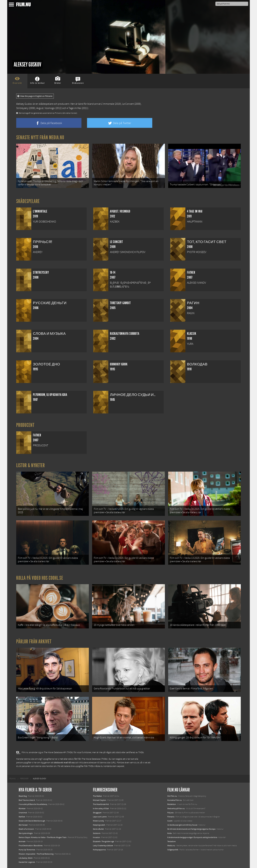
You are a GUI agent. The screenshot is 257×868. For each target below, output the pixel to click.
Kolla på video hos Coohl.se (40, 578)
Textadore (171, 841)
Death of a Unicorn (26, 829)
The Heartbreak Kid (101, 804)
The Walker (97, 796)
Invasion (97, 837)
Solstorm (97, 833)
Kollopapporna (99, 850)
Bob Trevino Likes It (27, 800)
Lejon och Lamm (100, 817)
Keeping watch (99, 825)
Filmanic (171, 817)
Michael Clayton (100, 800)
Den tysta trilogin (26, 833)
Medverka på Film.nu (176, 809)
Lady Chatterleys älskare (103, 846)
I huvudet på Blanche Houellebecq (33, 804)
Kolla (169, 833)
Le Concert (128, 104)
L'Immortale (108, 104)
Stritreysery (22, 108)
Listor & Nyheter (31, 465)
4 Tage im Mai (74, 108)
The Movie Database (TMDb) (95, 759)
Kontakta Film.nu (175, 800)
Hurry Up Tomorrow (27, 850)
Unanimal (23, 813)
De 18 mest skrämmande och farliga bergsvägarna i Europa (191, 829)
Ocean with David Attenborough (32, 821)
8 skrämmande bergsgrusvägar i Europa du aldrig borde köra (192, 837)
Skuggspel (97, 813)
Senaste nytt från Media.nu (40, 137)
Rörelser (22, 809)
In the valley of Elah (101, 809)
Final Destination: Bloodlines (31, 846)
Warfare (22, 817)
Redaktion (172, 804)
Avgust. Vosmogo (46, 108)
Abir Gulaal (23, 825)
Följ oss (170, 813)
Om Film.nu (172, 796)
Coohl (170, 821)
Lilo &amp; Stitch (26, 858)
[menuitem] (13, 779)
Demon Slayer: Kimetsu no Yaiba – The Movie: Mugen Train (43, 837)
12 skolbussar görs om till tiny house (182, 825)
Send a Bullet (98, 829)
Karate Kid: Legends (27, 862)
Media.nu (171, 846)
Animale (22, 841)
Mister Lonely (99, 821)
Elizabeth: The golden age (104, 841)
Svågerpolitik (173, 850)
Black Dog (23, 796)
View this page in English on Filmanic (35, 96)
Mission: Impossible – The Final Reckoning (36, 854)
